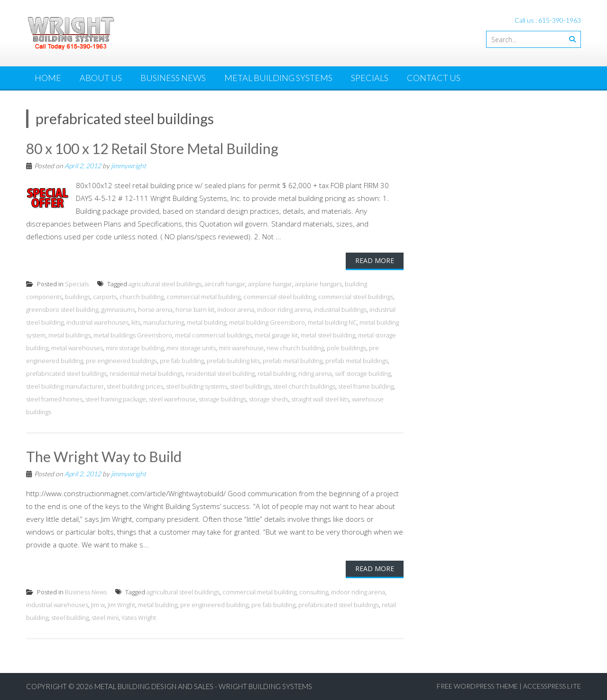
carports (105, 297)
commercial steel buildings (356, 297)
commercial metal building (203, 297)
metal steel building (328, 335)
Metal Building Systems (278, 78)
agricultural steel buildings (165, 284)
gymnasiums (118, 309)
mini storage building (135, 348)
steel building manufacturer (65, 386)
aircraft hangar (225, 284)
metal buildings (69, 335)
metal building (207, 322)
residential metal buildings (146, 373)
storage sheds (269, 399)
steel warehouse (172, 399)
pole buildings (346, 348)
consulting (314, 592)
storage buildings (222, 399)
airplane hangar (270, 284)
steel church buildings (304, 386)
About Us (101, 78)
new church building (295, 348)
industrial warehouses (97, 322)
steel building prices (135, 386)
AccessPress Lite (552, 686)
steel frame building (366, 386)
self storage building (363, 373)
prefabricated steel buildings (66, 373)
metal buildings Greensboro (133, 335)
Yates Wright (139, 618)
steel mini (105, 618)
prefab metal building (293, 361)
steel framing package (116, 399)
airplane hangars (318, 284)
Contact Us (434, 78)
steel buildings (250, 386)
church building (142, 297)
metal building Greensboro (267, 322)
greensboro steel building (62, 309)
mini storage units (191, 348)
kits (136, 322)
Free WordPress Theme (477, 686)
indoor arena (236, 309)
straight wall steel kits (320, 399)
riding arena (315, 373)
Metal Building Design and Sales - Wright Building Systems (203, 686)
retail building (276, 373)
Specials (370, 78)
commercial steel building (279, 297)
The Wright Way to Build (104, 456)
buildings (78, 297)
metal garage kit (276, 335)
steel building (70, 618)
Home (48, 78)
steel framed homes (54, 399)
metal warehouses (77, 348)
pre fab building (182, 361)
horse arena (155, 309)
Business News (173, 78)
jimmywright (129, 166)
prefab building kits (233, 361)
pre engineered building (214, 605)
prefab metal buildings (357, 361)
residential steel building (220, 373)
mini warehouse (241, 348)
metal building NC (332, 322)
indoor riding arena (284, 309)
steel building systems (197, 386)
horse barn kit (195, 309)
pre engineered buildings (121, 361)
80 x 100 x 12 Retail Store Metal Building (152, 148)
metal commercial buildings (213, 335)
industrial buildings (340, 309)
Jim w (98, 605)
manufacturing (164, 322)
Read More (375, 260)
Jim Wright (121, 605)
